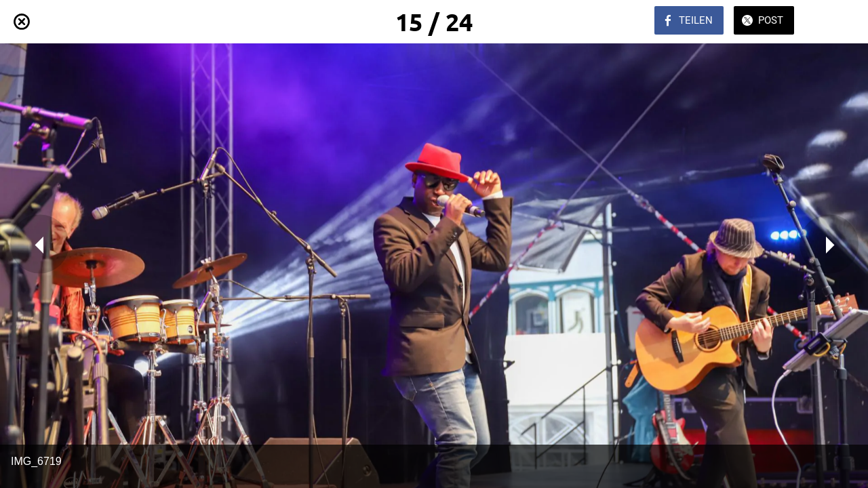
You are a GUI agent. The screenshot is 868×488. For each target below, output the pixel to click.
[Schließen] (22, 22)
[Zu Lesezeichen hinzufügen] (833, 22)
